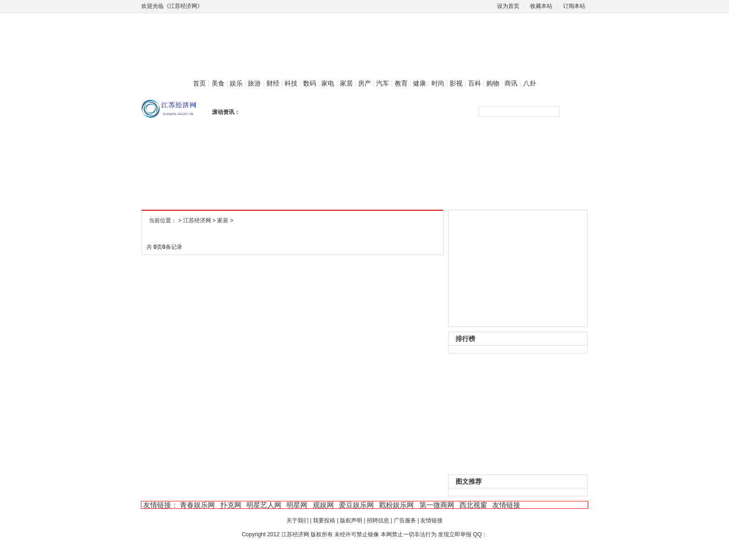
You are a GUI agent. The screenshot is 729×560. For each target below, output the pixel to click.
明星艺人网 (264, 505)
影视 (456, 83)
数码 (310, 83)
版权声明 (351, 520)
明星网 (297, 505)
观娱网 (323, 505)
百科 (475, 83)
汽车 (383, 83)
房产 (364, 83)
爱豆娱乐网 (356, 505)
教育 (401, 83)
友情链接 (506, 505)
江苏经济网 (197, 220)
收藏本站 (541, 6)
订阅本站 (574, 6)
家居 (346, 83)
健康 (419, 83)
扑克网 (231, 505)
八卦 (530, 83)
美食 (218, 83)
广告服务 (405, 520)
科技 (291, 83)
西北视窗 (473, 505)
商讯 (511, 83)
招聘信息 (378, 520)
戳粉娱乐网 (396, 505)
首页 (199, 83)
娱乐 (236, 83)
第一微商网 (437, 505)
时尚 (438, 83)
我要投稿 (324, 520)
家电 (328, 83)
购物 (493, 83)
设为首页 (508, 6)
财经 (273, 83)
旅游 (254, 83)
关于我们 (298, 520)
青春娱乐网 (197, 505)
